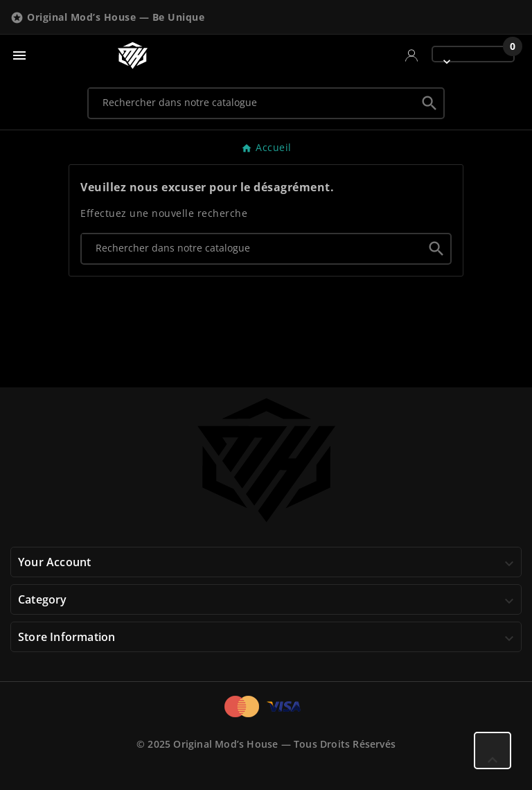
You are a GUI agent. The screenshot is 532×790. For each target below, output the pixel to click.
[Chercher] (252, 103)
